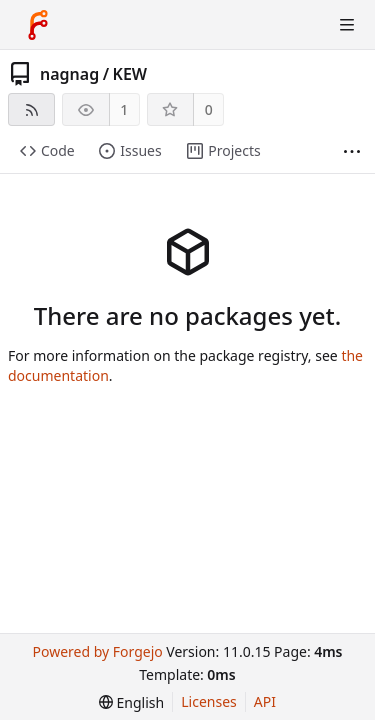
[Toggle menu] (347, 25)
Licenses (209, 701)
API (265, 701)
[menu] (131, 702)
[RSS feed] (31, 109)
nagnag (69, 74)
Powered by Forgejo (97, 651)
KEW (130, 74)
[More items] (352, 151)
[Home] (38, 25)
